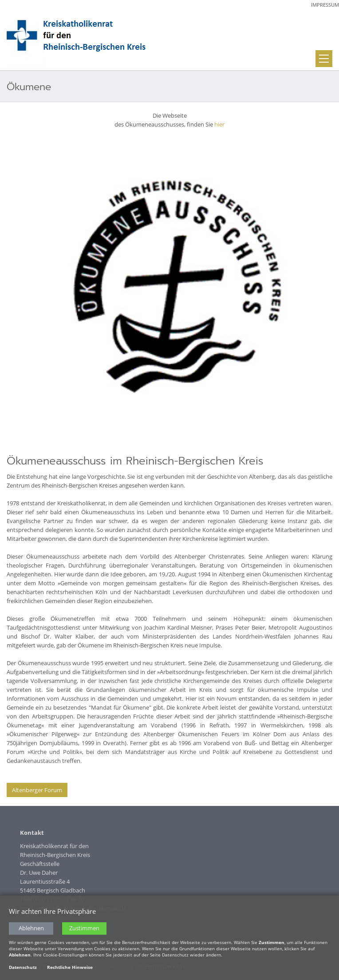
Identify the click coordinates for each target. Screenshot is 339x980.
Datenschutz (23, 969)
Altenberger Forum (37, 790)
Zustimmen (84, 930)
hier (219, 124)
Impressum (325, 5)
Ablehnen (31, 930)
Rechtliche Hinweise (70, 969)
